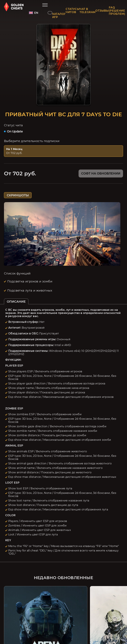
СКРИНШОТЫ (18, 195)
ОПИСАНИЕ (16, 302)
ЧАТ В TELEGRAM (87, 11)
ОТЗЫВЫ (102, 11)
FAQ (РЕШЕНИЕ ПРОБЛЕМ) (117, 11)
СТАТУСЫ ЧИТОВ (73, 11)
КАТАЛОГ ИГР (59, 16)
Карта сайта (65, 627)
